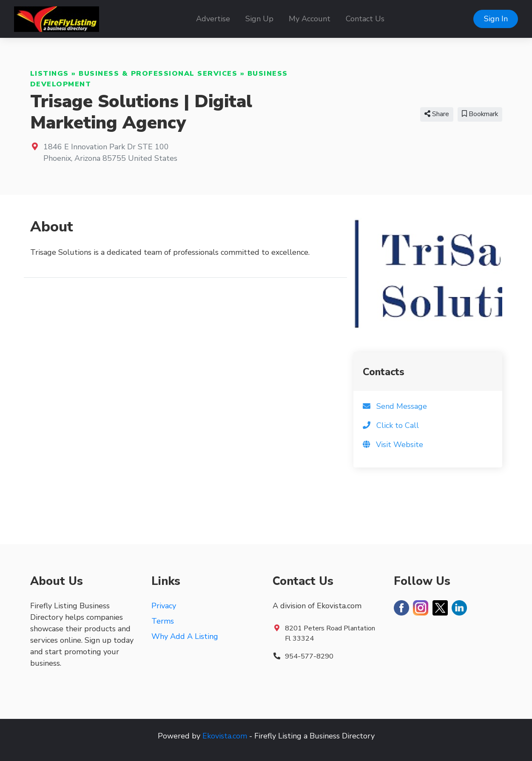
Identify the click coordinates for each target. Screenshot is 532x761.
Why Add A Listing (185, 636)
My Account (310, 19)
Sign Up (259, 19)
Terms (163, 621)
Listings (50, 74)
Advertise (213, 19)
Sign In (496, 19)
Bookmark (480, 114)
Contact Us (365, 19)
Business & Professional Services (158, 74)
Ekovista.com (225, 736)
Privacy (164, 606)
